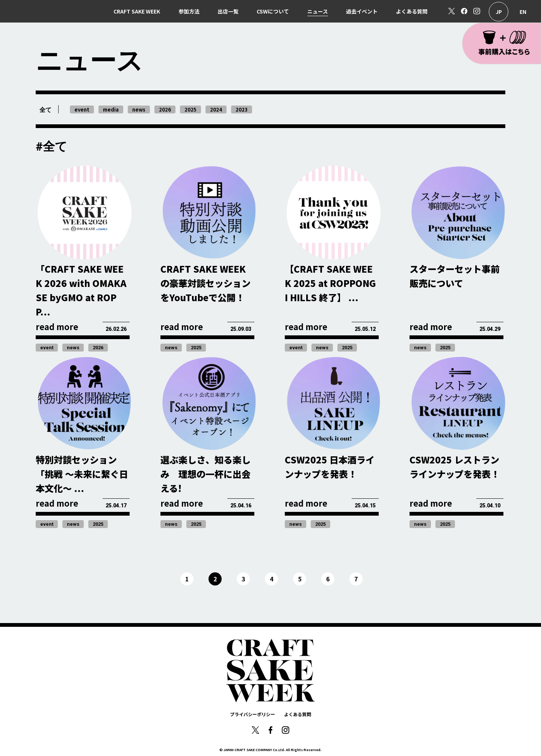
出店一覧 (228, 11)
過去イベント (362, 11)
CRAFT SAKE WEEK (137, 11)
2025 (196, 348)
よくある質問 (412, 11)
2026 (98, 348)
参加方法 (189, 11)
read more (57, 326)
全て (45, 110)
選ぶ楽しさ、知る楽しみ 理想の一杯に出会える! (206, 474)
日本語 (499, 12)
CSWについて (273, 11)
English (523, 12)
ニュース (318, 11)
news (73, 348)
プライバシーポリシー (252, 714)
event (47, 348)
